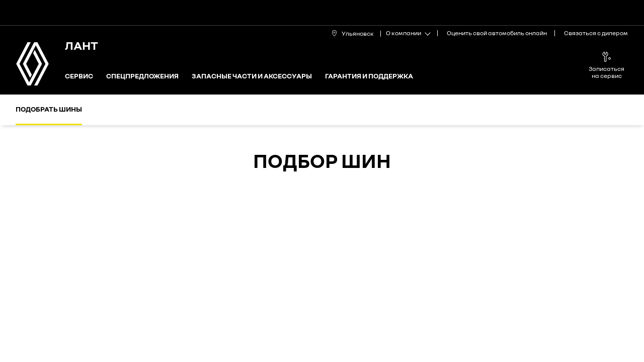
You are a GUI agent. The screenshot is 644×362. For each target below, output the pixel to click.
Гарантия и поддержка (369, 76)
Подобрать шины (49, 109)
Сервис (79, 76)
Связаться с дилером (596, 33)
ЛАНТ (82, 45)
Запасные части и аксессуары (252, 76)
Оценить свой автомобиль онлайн (497, 33)
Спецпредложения (142, 76)
